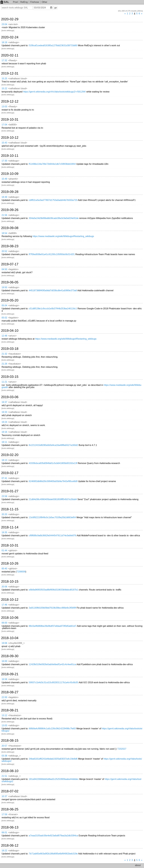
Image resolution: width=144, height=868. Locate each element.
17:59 (4, 814)
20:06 (4, 587)
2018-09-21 (10, 674)
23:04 (4, 24)
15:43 (4, 143)
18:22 (4, 851)
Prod (15, 2)
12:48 (4, 336)
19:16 (4, 432)
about (138, 865)
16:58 (4, 679)
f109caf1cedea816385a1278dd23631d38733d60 (53, 45)
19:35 (4, 532)
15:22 (4, 88)
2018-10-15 (10, 582)
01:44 (4, 550)
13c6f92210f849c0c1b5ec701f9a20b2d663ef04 (52, 517)
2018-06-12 (10, 845)
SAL (5, 2)
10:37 (4, 796)
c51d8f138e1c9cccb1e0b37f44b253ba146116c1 (53, 309)
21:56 (4, 215)
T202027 (122, 749)
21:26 (4, 364)
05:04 (4, 305)
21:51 (4, 776)
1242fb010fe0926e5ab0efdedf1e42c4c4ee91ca (52, 664)
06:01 (4, 832)
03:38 (4, 756)
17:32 (4, 60)
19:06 (4, 643)
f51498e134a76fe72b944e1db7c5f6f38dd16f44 (52, 164)
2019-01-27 (10, 491)
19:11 (4, 442)
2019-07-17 (10, 264)
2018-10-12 (10, 600)
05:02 (4, 318)
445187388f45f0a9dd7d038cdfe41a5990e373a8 (53, 290)
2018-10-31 (10, 545)
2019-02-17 (10, 473)
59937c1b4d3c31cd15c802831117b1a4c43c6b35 (54, 682)
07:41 (4, 478)
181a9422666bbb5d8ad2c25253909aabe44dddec (54, 779)
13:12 (4, 715)
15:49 (4, 179)
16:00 (4, 661)
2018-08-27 (10, 692)
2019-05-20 (10, 300)
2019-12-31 (10, 73)
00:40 (4, 569)
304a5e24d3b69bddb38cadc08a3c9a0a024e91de (54, 218)
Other (44, 2)
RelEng (24, 2)
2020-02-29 (10, 19)
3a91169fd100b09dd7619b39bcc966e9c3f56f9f (52, 608)
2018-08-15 (10, 741)
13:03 (4, 107)
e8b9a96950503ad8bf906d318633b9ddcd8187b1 (54, 590)
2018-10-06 (10, 618)
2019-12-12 (10, 101)
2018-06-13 (10, 827)
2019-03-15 (10, 377)
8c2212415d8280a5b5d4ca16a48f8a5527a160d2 (53, 445)
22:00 (4, 697)
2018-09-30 (10, 656)
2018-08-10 (10, 771)
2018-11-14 (10, 527)
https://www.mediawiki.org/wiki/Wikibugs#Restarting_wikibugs (63, 236)
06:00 (4, 623)
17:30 (4, 161)
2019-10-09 (10, 174)
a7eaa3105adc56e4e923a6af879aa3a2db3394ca (53, 836)
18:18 (4, 42)
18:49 (4, 197)
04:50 (4, 269)
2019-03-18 (10, 349)
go (56, 8)
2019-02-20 (10, 455)
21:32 (4, 354)
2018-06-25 (10, 809)
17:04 (4, 125)
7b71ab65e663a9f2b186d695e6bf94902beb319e (53, 854)
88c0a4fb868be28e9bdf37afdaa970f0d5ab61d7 (53, 626)
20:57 (4, 746)
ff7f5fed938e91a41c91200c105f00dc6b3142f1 (52, 254)
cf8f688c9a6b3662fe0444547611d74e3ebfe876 (52, 535)
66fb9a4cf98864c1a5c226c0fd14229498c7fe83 (52, 729)
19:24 (4, 422)
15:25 (4, 79)
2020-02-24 (10, 37)
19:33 (4, 412)
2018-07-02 (10, 791)
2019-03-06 (10, 397)
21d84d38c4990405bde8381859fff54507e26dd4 (53, 499)
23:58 (4, 496)
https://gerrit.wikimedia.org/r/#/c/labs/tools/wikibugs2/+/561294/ (54, 92)
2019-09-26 (10, 210)
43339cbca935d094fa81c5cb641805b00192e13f (53, 463)
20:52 (4, 251)
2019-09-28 (10, 192)
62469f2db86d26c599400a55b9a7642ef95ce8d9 (53, 481)
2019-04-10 (10, 331)
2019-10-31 (10, 119)
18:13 (4, 460)
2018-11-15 (10, 509)
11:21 (4, 382)
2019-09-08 (10, 228)
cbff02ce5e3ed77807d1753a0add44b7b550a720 (53, 200)
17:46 (4, 605)
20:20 (4, 514)
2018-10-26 (10, 563)
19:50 (4, 287)
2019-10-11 (10, 156)
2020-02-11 (10, 55)
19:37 (4, 402)
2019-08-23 (10, 246)
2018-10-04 (10, 638)
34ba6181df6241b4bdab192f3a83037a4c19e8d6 (53, 759)
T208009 (21, 572)
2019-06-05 (10, 282)
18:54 (4, 233)
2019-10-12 (10, 138)
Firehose (35, 2)
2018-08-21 (10, 710)
